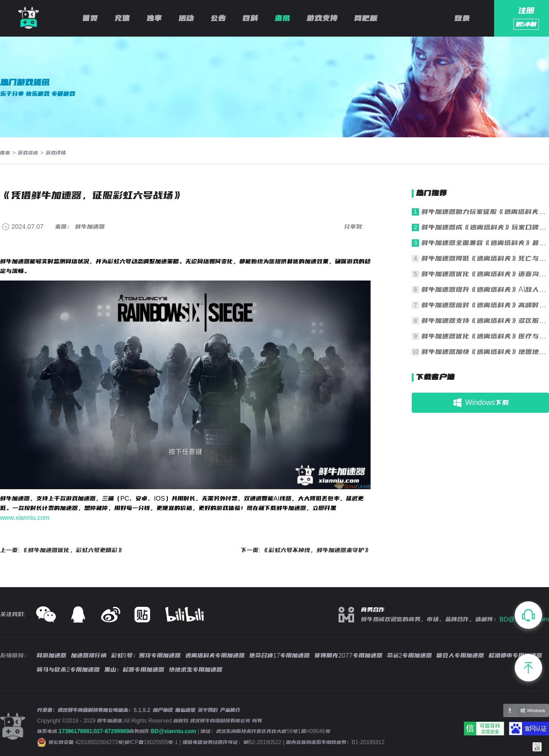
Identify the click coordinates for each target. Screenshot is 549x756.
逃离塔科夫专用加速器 (215, 655)
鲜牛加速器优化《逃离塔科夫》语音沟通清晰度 (485, 274)
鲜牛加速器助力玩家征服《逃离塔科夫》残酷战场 (485, 212)
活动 (186, 18)
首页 (90, 18)
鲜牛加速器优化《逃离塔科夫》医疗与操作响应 (485, 336)
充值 (122, 18)
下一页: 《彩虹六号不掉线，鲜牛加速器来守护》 (306, 550)
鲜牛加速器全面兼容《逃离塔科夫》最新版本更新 (485, 243)
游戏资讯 (28, 153)
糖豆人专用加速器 (460, 655)
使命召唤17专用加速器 (280, 655)
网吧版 (366, 18)
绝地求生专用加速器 (196, 670)
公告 (218, 18)
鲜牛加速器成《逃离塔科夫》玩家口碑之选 (485, 227)
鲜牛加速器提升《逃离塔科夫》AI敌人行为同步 (485, 289)
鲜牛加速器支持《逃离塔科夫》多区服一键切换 (485, 321)
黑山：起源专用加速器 (134, 670)
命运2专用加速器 (410, 655)
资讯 (282, 18)
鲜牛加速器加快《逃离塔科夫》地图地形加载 (485, 352)
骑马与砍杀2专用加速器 (68, 670)
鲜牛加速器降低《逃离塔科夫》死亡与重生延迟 (485, 258)
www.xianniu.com (25, 518)
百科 (250, 18)
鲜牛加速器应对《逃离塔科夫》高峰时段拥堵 (485, 305)
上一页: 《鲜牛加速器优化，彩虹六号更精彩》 (62, 550)
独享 (154, 18)
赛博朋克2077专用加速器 (348, 655)
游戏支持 (322, 18)
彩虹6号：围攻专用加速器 (146, 655)
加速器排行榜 (89, 655)
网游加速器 (51, 655)
